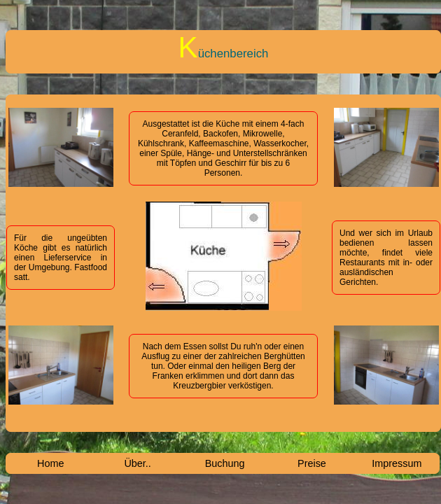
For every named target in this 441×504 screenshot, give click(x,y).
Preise (312, 463)
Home (50, 463)
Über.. (137, 463)
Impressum (397, 463)
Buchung (225, 463)
